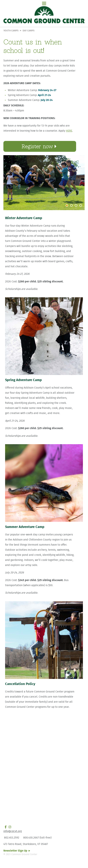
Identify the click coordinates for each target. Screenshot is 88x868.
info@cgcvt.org (13, 831)
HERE (69, 131)
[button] (44, 4)
